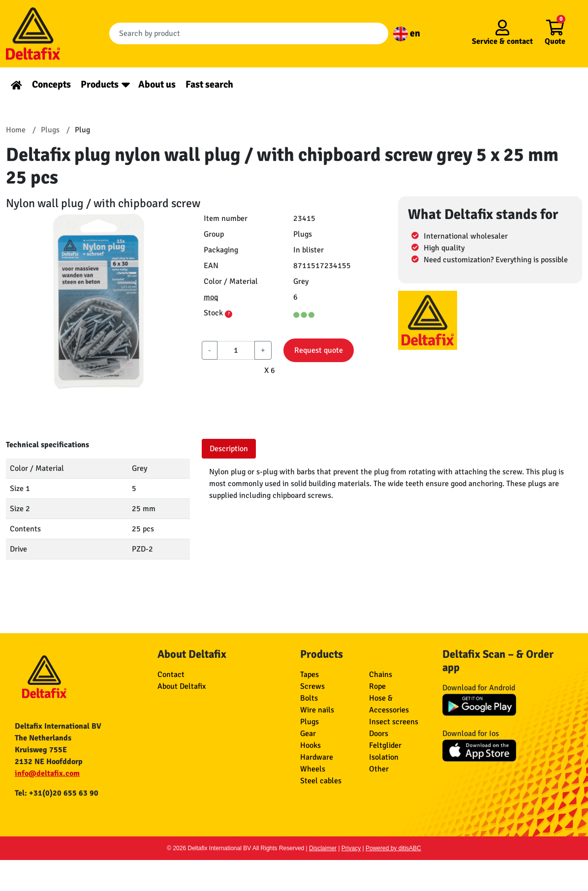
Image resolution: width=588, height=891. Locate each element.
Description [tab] (229, 449)
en (407, 33)
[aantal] (236, 350)
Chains (381, 675)
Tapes (309, 675)
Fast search (209, 84)
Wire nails (317, 710)
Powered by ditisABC (393, 848)
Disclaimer (323, 848)
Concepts (51, 84)
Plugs (309, 722)
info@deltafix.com (47, 773)
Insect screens (394, 722)
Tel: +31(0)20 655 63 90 (57, 793)
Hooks (310, 745)
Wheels (313, 769)
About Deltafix (182, 686)
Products (100, 84)
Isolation (384, 757)
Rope (377, 686)
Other (379, 769)
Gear (308, 734)
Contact (171, 675)
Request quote (319, 350)
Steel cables (321, 781)
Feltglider (385, 745)
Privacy (351, 848)
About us (157, 84)
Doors (379, 734)
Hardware (317, 757)
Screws (312, 686)
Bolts (309, 698)
